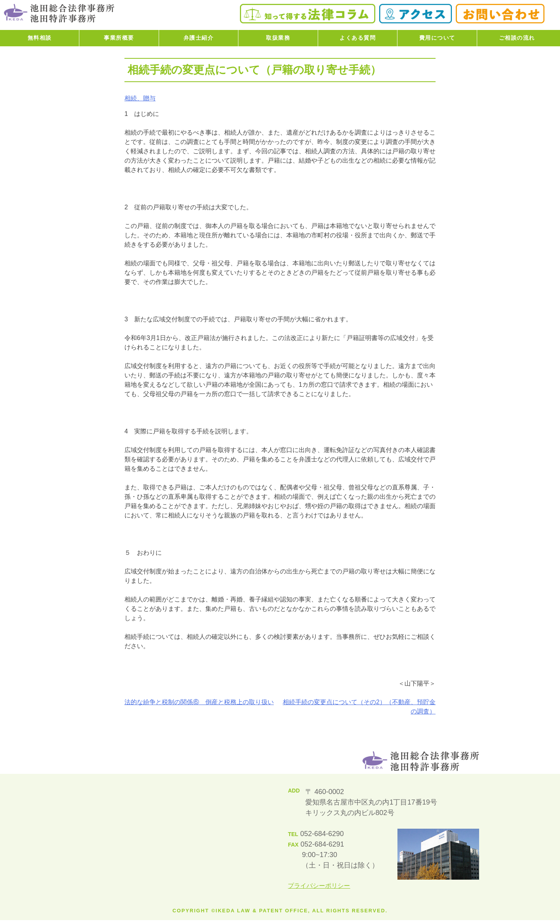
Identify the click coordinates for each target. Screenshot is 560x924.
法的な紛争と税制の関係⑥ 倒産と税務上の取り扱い (199, 702)
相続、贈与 (140, 98)
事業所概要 (119, 38)
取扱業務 (278, 38)
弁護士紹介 (199, 38)
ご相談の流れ (517, 38)
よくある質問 (358, 38)
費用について (437, 38)
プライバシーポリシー (319, 886)
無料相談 (40, 38)
